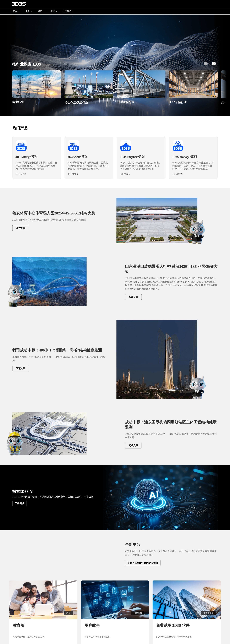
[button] (214, 64)
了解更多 (20, 503)
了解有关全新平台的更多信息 (143, 563)
